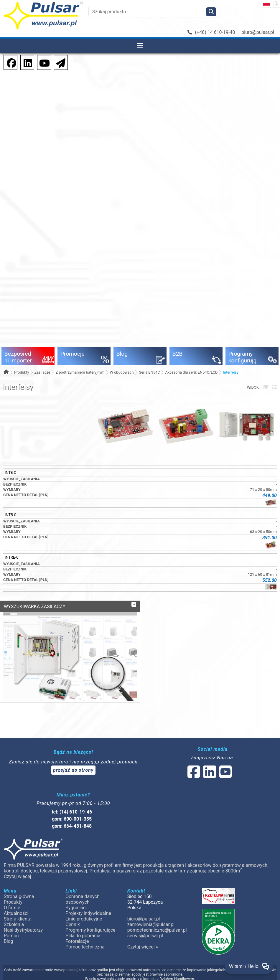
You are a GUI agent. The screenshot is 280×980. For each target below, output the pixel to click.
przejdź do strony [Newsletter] (73, 770)
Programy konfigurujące (90, 930)
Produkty (22, 372)
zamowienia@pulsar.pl (151, 924)
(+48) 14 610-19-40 (211, 32)
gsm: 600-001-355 (72, 819)
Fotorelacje (77, 941)
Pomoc (11, 936)
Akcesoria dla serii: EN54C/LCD (191, 372)
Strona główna (19, 896)
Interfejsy (231, 372)
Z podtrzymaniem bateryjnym (80, 372)
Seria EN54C (149, 372)
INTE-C (10, 472)
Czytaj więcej (18, 876)
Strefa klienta (18, 919)
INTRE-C (12, 557)
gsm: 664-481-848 (72, 826)
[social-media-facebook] (9, 62)
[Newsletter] (59, 62)
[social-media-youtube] (43, 62)
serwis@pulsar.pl (145, 936)
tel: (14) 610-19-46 (72, 812)
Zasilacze (42, 372)
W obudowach (122, 372)
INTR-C (11, 515)
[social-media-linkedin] (25, 62)
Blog (9, 941)
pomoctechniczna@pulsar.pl (157, 930)
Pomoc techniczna (85, 947)
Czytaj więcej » (143, 947)
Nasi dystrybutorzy (23, 930)
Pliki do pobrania (83, 936)
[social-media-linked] (209, 775)
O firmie (12, 908)
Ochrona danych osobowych (82, 899)
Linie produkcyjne (84, 919)
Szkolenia (14, 924)
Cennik (73, 924)
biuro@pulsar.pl (258, 32)
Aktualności (16, 913)
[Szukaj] (211, 12)
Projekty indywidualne (88, 913)
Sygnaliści (76, 908)
